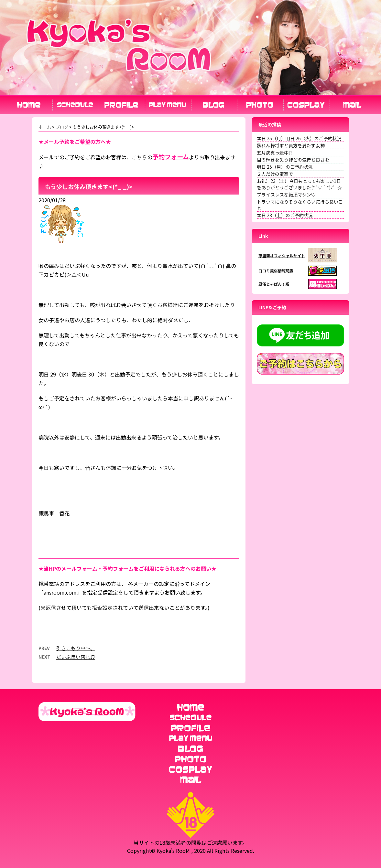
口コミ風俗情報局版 (276, 271)
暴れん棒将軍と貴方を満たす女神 (291, 145)
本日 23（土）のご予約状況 (285, 215)
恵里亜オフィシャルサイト (282, 255)
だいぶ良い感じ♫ (76, 657)
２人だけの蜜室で (275, 174)
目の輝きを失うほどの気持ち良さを (293, 160)
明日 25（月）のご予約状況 (285, 167)
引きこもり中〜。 (76, 648)
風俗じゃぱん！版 (274, 284)
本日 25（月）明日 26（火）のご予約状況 (299, 138)
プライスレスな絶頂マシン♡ (286, 195)
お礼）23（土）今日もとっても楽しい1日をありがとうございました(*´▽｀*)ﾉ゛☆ (299, 184)
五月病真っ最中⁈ (274, 153)
